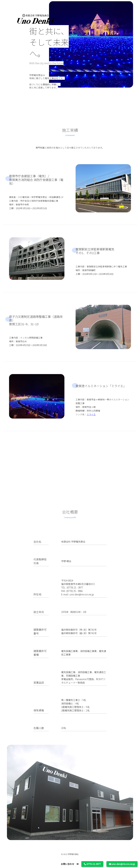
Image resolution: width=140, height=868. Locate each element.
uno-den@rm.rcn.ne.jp (122, 864)
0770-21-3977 (92, 864)
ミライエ (91, 414)
